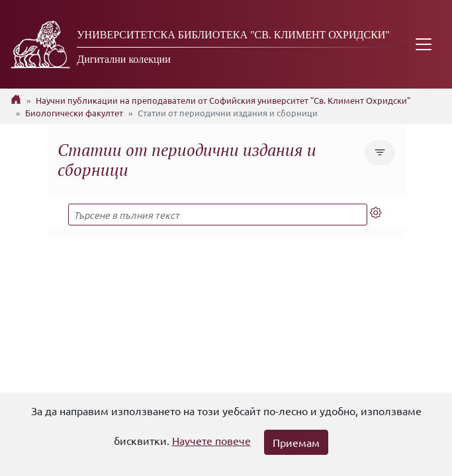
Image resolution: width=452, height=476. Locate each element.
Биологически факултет (74, 113)
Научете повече (211, 440)
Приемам (296, 442)
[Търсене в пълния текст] (218, 215)
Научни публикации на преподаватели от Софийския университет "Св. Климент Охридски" (223, 100)
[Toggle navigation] (424, 44)
